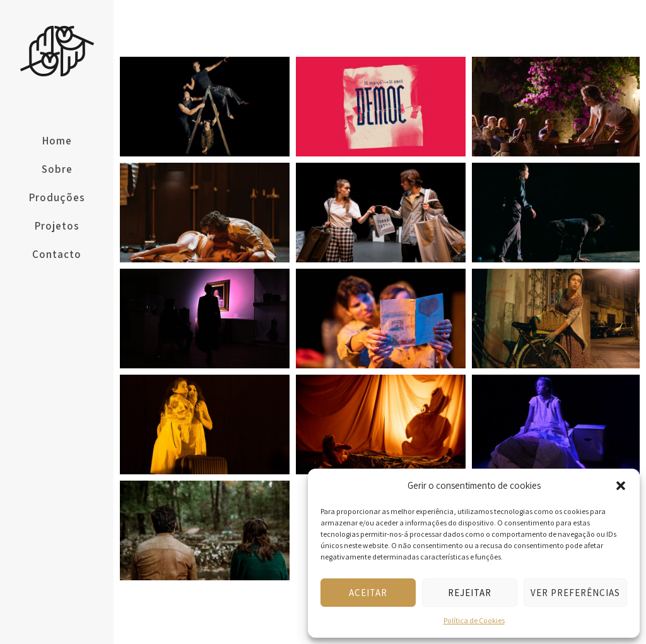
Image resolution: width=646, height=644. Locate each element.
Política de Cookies (474, 620)
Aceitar (368, 593)
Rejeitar (470, 593)
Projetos (57, 226)
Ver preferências (575, 593)
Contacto (57, 254)
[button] (621, 486)
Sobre (57, 169)
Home (57, 141)
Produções (57, 197)
